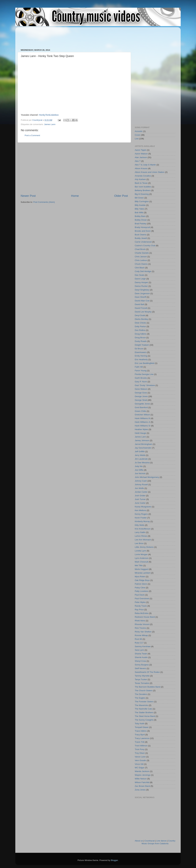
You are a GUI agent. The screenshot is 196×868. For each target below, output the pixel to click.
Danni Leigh (140, 279)
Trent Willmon (141, 746)
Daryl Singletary (142, 290)
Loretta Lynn (140, 551)
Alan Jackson (141, 157)
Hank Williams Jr (142, 422)
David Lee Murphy (143, 312)
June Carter (140, 503)
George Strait (141, 400)
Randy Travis (141, 606)
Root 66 (138, 639)
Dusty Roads (141, 341)
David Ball (139, 304)
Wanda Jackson (142, 771)
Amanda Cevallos (143, 176)
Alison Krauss (141, 168)
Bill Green (139, 198)
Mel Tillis (139, 565)
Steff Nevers (140, 668)
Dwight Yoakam (142, 345)
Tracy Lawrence (142, 738)
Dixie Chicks (140, 323)
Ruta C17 (139, 643)
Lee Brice (139, 543)
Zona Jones (140, 790)
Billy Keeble (140, 205)
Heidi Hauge (140, 433)
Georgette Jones (142, 404)
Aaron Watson (141, 154)
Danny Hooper (141, 282)
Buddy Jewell (141, 238)
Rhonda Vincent (142, 624)
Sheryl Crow (140, 661)
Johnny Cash (141, 481)
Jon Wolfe (139, 488)
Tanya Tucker (141, 679)
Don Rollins (140, 330)
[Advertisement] (76, 36)
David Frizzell (141, 308)
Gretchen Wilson (142, 415)
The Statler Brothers (144, 712)
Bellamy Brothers (143, 190)
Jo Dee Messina (142, 463)
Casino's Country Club (145, 246)
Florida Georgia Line (144, 374)
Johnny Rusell (141, 485)
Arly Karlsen (140, 179)
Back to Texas (141, 183)
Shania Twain (141, 654)
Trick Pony (140, 749)
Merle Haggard (142, 569)
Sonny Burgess (142, 665)
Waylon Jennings (143, 775)
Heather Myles (141, 429)
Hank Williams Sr (143, 426)
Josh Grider (140, 496)
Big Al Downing (142, 194)
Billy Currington (142, 201)
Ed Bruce (139, 349)
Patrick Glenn (141, 584)
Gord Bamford (141, 407)
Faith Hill (139, 367)
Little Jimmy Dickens (144, 547)
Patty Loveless (141, 591)
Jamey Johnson (142, 440)
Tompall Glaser (142, 727)
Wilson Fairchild (142, 782)
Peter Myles (140, 602)
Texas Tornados (142, 683)
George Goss (141, 393)
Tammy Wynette (142, 676)
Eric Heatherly (141, 360)
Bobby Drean (141, 220)
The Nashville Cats (143, 709)
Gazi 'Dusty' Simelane (145, 385)
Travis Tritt (140, 742)
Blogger (114, 860)
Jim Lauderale (141, 459)
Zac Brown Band (142, 786)
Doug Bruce (140, 338)
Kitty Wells (140, 525)
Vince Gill (139, 764)
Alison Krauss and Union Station (150, 172)
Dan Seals (139, 275)
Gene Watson (141, 389)
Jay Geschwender (143, 448)
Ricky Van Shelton (143, 632)
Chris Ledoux (141, 260)
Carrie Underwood (143, 242)
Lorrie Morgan (141, 554)
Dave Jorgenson (142, 293)
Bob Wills (139, 213)
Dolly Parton (140, 326)
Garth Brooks (141, 378)
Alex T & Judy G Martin (145, 165)
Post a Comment (32, 135)
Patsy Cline (140, 588)
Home (75, 196)
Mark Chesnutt (141, 562)
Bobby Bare (140, 216)
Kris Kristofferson (143, 529)
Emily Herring (141, 356)
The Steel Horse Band (145, 716)
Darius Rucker (141, 286)
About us (139, 841)
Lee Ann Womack (143, 540)
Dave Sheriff (140, 297)
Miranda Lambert (143, 573)
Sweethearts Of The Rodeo (147, 672)
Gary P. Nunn (141, 382)
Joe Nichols (140, 473)
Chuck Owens (141, 264)
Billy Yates (139, 209)
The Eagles (140, 698)
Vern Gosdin (140, 760)
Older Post (121, 196)
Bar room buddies (143, 187)
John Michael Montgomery (147, 477)
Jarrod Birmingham (143, 444)
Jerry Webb (140, 455)
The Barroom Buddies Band (148, 687)
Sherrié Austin (141, 657)
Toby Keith (140, 724)
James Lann (50, 124)
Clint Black (140, 268)
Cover (138, 135)
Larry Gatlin (140, 532)
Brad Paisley (141, 224)
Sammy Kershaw (143, 646)
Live (137, 139)
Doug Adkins (141, 334)
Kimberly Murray (142, 521)
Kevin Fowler (141, 518)
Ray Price (139, 610)
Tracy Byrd (140, 735)
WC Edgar (139, 768)
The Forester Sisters (144, 702)
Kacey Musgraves (143, 507)
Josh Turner (140, 499)
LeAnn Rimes (141, 536)
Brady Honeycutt (142, 227)
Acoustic (139, 131)
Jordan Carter (141, 492)
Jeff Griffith (140, 452)
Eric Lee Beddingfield (145, 363)
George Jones (141, 396)
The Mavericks (141, 705)
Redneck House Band (145, 617)
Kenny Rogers (141, 514)
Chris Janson (141, 257)
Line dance (161, 841)
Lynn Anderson (142, 558)
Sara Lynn (139, 650)
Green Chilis (140, 411)
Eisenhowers (141, 352)
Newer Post (28, 196)
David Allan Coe (142, 301)
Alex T (138, 161)
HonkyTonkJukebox (49, 115)
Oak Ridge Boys (142, 580)
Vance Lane (140, 757)
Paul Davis (140, 595)
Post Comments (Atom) (44, 202)
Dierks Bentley (141, 319)
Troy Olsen (140, 753)
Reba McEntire (142, 613)
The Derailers (141, 694)
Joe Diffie (139, 470)
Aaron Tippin (141, 150)
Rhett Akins (140, 621)
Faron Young (141, 371)
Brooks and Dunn (143, 231)
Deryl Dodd (140, 315)
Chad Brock (140, 249)
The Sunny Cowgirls (144, 720)
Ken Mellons (140, 510)
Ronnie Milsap (141, 635)
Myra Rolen (140, 577)
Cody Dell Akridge (143, 271)
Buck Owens (141, 235)
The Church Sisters (144, 691)
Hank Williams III (142, 418)
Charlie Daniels (142, 253)
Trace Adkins (141, 731)
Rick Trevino (140, 628)
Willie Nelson (141, 779)
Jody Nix (139, 466)
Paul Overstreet (142, 599)
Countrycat (150, 841)
